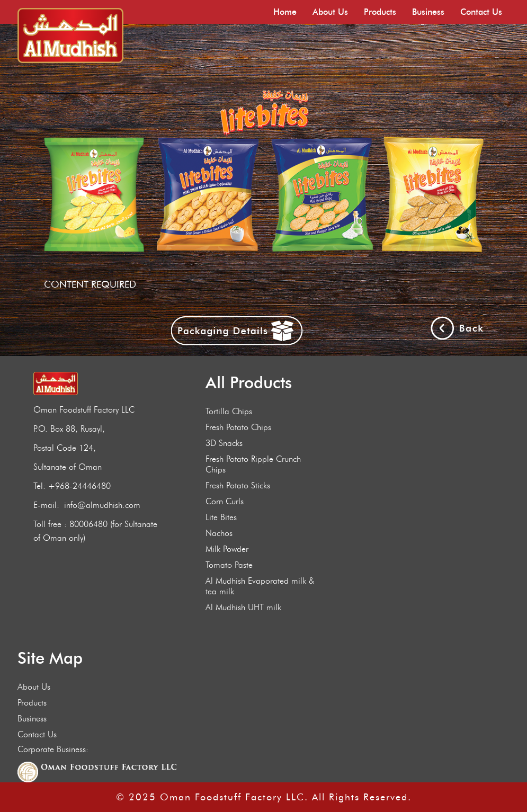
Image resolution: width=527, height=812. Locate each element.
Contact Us (481, 12)
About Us (330, 12)
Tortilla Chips (229, 411)
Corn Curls (225, 501)
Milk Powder (227, 549)
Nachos (219, 533)
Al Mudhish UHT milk (243, 607)
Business (428, 12)
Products (380, 12)
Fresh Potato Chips (238, 427)
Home (285, 12)
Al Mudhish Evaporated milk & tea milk (260, 586)
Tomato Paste (229, 565)
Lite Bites (221, 517)
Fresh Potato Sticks (238, 485)
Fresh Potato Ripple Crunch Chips (253, 464)
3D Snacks (224, 443)
